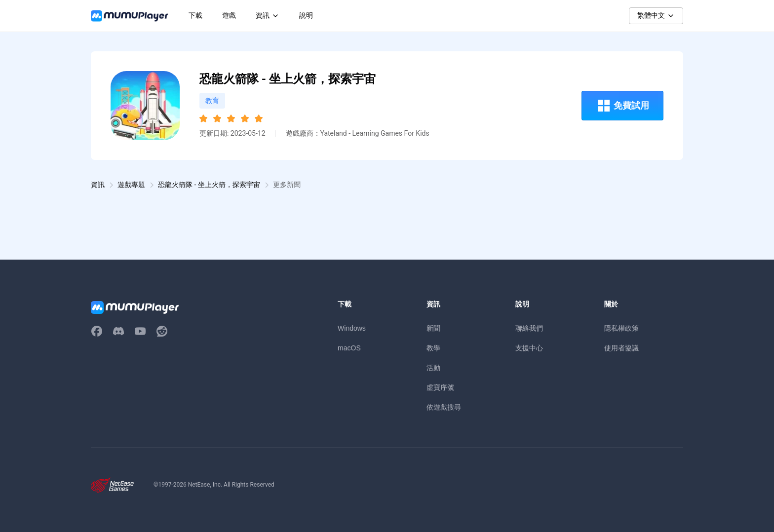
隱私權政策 (621, 328)
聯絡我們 (529, 328)
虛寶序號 (440, 387)
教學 (433, 348)
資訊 (98, 185)
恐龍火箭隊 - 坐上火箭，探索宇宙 (209, 185)
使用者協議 (621, 348)
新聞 (433, 328)
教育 (212, 101)
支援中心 (529, 348)
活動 (433, 368)
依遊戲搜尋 (444, 407)
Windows (352, 328)
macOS (349, 348)
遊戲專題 (131, 185)
